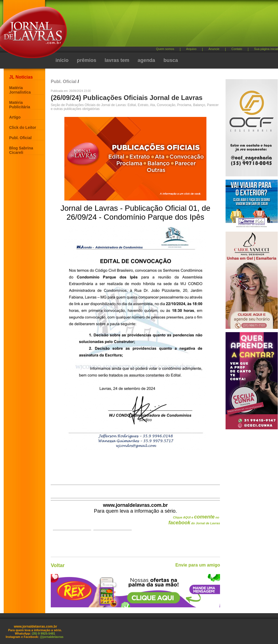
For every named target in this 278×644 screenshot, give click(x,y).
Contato (237, 49)
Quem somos (165, 49)
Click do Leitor (23, 127)
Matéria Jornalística (20, 90)
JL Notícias (21, 77)
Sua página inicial (266, 49)
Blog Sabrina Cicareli (21, 150)
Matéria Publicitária (20, 105)
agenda (146, 60)
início (62, 60)
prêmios (87, 60)
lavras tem (117, 60)
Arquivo (191, 49)
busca (171, 60)
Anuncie (214, 49)
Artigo (15, 117)
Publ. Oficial (20, 138)
